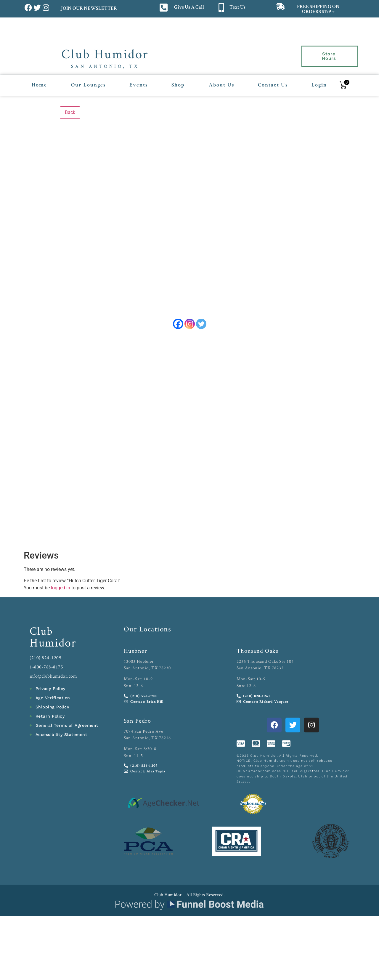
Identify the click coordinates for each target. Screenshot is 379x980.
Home (39, 81)
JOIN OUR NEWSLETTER (89, 9)
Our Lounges (88, 81)
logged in (61, 585)
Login (319, 81)
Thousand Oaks (258, 648)
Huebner (135, 648)
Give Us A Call (189, 8)
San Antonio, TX (105, 66)
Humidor (53, 640)
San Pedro (138, 718)
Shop (178, 81)
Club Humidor (105, 54)
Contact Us (273, 81)
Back (70, 108)
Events (139, 81)
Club (41, 628)
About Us (221, 81)
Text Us (237, 8)
